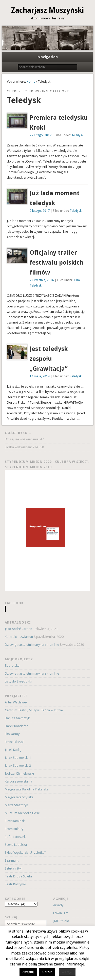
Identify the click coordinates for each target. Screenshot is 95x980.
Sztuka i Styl (13, 868)
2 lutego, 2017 (40, 211)
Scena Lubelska (16, 845)
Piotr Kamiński (15, 821)
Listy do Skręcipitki (18, 681)
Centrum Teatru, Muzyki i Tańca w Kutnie (34, 710)
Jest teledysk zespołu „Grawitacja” (49, 359)
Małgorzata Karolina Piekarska (27, 789)
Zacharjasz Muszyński (48, 10)
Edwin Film (61, 913)
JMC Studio (61, 921)
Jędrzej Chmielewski (19, 773)
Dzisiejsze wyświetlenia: (22, 439)
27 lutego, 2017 (41, 135)
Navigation (48, 57)
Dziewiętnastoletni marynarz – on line (32, 645)
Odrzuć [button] (47, 972)
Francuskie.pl (14, 742)
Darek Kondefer (16, 726)
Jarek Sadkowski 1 (18, 758)
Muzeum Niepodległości (22, 813)
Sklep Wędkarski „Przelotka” (25, 853)
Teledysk (77, 135)
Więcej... (67, 972)
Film (77, 280)
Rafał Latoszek (15, 837)
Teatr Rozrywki (15, 884)
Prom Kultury (14, 829)
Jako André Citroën (18, 629)
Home (31, 82)
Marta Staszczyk (16, 805)
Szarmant (12, 860)
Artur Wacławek (16, 702)
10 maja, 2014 (40, 376)
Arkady (58, 905)
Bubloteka (12, 666)
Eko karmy (12, 734)
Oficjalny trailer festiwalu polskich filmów (56, 263)
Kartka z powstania (18, 781)
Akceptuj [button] (28, 972)
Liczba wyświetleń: (19, 447)
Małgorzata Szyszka (19, 797)
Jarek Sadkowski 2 (18, 766)
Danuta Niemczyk (17, 718)
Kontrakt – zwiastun (19, 637)
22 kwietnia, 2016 (42, 280)
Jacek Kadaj (13, 750)
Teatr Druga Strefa (18, 876)
